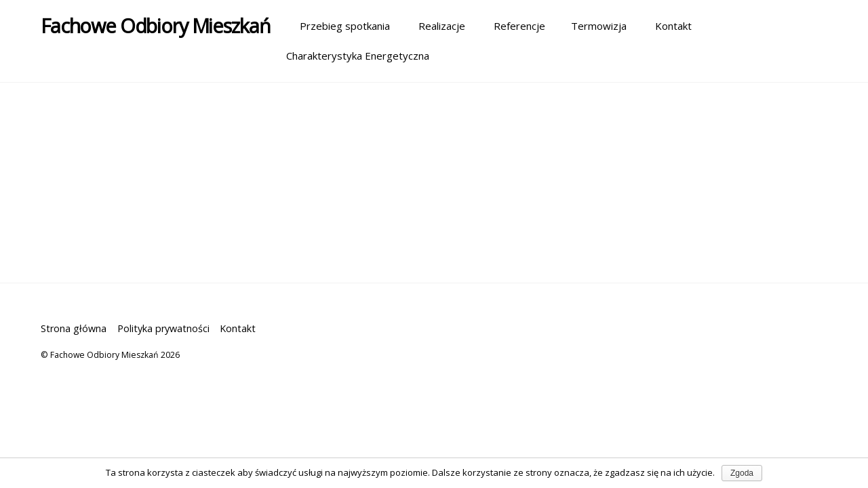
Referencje (513, 26)
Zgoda (742, 473)
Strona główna (74, 328)
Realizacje (435, 26)
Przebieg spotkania (338, 26)
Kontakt (667, 26)
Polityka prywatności (163, 328)
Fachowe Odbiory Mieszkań (104, 355)
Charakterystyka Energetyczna (358, 56)
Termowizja (593, 26)
